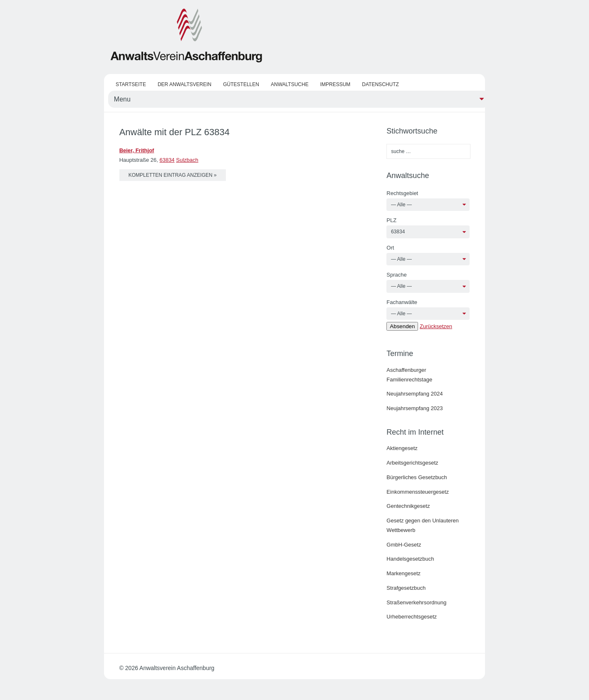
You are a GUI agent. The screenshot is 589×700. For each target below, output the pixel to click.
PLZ (391, 220)
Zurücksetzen (436, 326)
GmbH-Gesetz (404, 545)
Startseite (131, 84)
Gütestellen (241, 84)
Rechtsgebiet (402, 193)
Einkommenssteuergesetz (418, 492)
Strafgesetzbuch (406, 588)
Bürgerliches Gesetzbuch (417, 477)
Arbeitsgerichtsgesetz (412, 463)
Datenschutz (380, 84)
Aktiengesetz (402, 448)
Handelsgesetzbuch (410, 559)
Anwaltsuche (290, 84)
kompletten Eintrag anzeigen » (173, 175)
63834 (167, 160)
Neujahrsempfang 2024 (415, 394)
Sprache (396, 275)
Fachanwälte (402, 302)
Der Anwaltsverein (184, 84)
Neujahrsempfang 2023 (415, 408)
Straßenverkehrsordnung (416, 602)
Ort (390, 248)
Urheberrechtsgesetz (412, 617)
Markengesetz (403, 573)
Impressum (335, 84)
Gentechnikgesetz (408, 506)
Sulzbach (187, 160)
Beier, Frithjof (137, 150)
